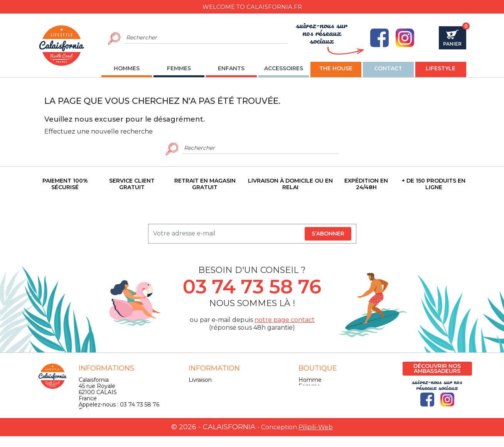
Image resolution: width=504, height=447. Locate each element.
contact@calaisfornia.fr (109, 417)
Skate (306, 405)
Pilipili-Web (316, 438)
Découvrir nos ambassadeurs (437, 368)
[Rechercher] (206, 38)
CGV (195, 392)
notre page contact (285, 320)
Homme (310, 380)
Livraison (200, 380)
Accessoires (314, 398)
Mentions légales (212, 386)
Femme (309, 386)
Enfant (308, 392)
